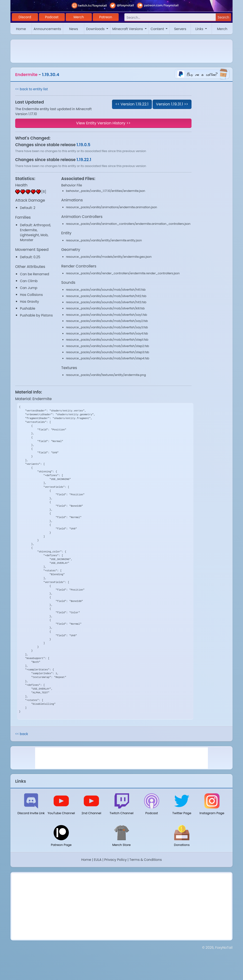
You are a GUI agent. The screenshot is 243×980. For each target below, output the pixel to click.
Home (21, 29)
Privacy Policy (115, 860)
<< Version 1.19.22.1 (132, 104)
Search (223, 17)
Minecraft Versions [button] (128, 29)
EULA (98, 860)
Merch (79, 17)
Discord (25, 17)
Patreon (106, 17)
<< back (22, 734)
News (74, 29)
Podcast (52, 17)
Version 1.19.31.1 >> (172, 104)
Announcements (47, 29)
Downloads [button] (96, 29)
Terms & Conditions (145, 860)
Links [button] (200, 29)
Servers (180, 29)
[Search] (170, 17)
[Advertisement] (121, 758)
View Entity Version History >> (103, 123)
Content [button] (158, 29)
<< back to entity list (32, 89)
